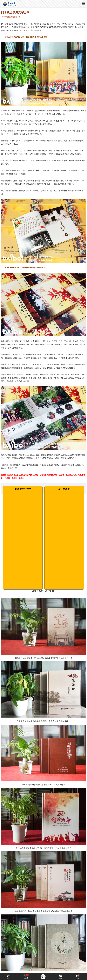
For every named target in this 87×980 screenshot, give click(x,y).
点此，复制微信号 (64, 489)
